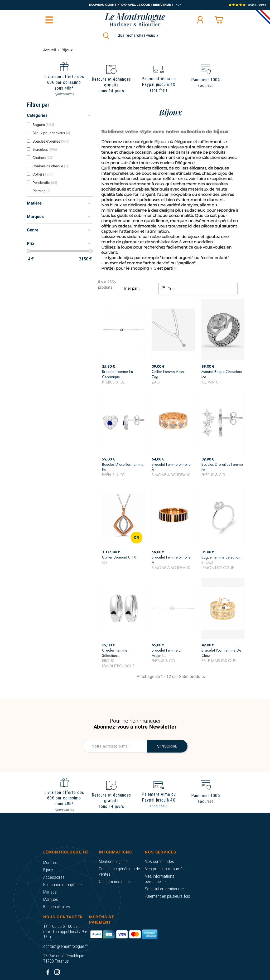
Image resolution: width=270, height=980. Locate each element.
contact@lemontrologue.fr (66, 946)
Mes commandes (159, 862)
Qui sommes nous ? (116, 882)
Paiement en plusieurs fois (167, 896)
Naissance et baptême (62, 885)
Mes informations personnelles (160, 879)
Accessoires (54, 877)
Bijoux (48, 870)
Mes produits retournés (165, 869)
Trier (169, 288)
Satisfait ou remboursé (164, 889)
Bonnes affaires (57, 907)
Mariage (50, 892)
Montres (50, 863)
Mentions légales (113, 862)
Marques (51, 899)
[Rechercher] (144, 36)
